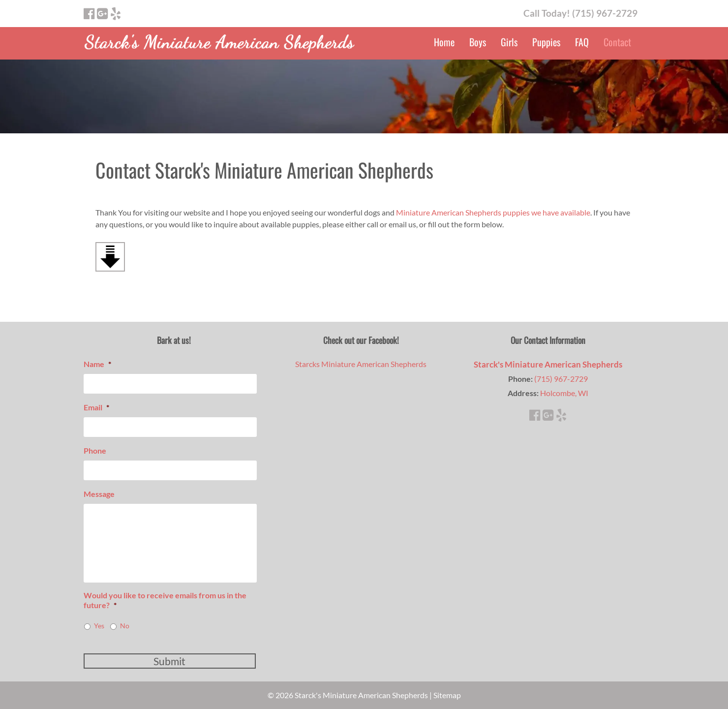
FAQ (582, 42)
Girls (509, 42)
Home (444, 42)
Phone (95, 450)
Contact (617, 42)
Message (99, 494)
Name (97, 364)
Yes (99, 626)
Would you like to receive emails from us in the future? (165, 600)
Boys (478, 42)
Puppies (546, 42)
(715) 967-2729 (561, 379)
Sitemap (447, 695)
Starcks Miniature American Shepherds (361, 364)
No (125, 626)
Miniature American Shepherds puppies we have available (493, 212)
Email (96, 407)
